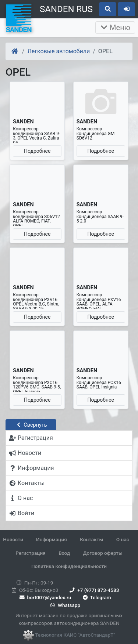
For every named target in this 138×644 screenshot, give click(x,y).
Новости (13, 539)
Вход (64, 553)
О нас (123, 539)
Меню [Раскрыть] (115, 28)
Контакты (91, 539)
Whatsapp (65, 605)
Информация (52, 539)
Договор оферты (102, 553)
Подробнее (37, 151)
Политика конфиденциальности (69, 566)
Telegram (96, 597)
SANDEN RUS (66, 9)
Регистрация (31, 553)
